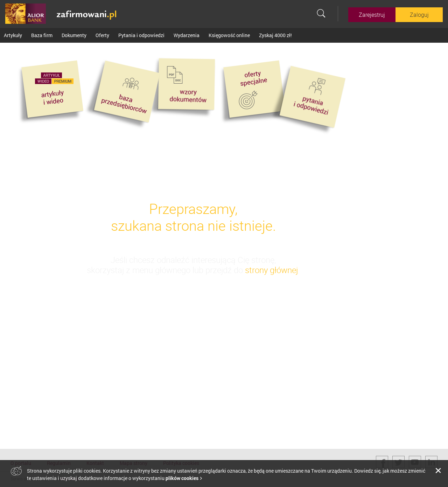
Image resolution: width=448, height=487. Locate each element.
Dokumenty (74, 35)
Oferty (102, 35)
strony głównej (271, 270)
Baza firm (42, 35)
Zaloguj (419, 15)
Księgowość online (229, 35)
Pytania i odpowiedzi (141, 35)
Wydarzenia (187, 35)
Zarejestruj (372, 15)
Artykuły (13, 35)
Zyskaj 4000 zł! (275, 35)
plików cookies (182, 478)
